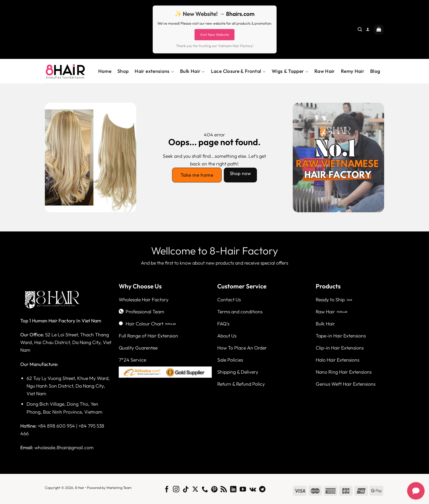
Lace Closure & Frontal (238, 71)
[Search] (360, 29)
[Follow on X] (195, 490)
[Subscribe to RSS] (224, 490)
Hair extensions (154, 71)
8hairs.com (240, 14)
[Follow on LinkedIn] (233, 490)
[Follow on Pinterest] (214, 490)
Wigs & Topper (290, 71)
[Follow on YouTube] (243, 490)
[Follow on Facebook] (166, 490)
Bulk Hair (192, 71)
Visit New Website (215, 35)
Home (105, 71)
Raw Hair (325, 71)
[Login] (368, 29)
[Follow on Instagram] (176, 490)
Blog (375, 71)
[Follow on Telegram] (262, 490)
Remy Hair (353, 71)
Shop (123, 71)
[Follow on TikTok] (186, 490)
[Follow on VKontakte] (253, 490)
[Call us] (205, 490)
